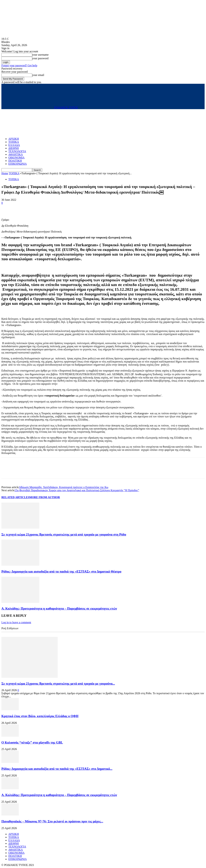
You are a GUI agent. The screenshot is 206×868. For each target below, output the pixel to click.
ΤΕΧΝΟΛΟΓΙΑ (17, 151)
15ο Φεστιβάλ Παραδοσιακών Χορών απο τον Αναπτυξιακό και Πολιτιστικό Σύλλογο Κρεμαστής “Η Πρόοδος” (77, 490)
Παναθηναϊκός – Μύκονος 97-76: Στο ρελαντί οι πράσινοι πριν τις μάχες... (52, 821)
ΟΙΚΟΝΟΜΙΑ (16, 158)
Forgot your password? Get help (19, 65)
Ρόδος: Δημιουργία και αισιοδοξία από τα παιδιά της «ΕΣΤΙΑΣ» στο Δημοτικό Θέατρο (61, 571)
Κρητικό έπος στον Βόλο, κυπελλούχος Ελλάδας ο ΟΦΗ (40, 716)
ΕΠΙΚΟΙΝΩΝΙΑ (18, 164)
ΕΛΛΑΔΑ (14, 145)
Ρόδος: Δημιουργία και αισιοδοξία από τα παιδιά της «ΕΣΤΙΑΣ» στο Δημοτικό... (57, 769)
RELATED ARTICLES (15, 497)
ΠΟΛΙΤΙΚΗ (15, 161)
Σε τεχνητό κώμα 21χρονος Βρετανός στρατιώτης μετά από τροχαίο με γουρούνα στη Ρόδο (64, 534)
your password (40, 58)
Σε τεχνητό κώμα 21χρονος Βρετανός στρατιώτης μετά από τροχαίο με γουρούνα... (58, 684)
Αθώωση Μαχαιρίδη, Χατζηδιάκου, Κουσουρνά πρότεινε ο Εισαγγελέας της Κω (64, 487)
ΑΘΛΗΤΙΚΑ (16, 154)
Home (5, 173)
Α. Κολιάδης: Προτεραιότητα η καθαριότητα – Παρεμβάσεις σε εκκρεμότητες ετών (59, 608)
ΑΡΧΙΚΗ (14, 139)
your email (38, 75)
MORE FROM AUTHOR (45, 497)
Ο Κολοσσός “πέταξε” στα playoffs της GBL (32, 742)
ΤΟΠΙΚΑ (14, 142)
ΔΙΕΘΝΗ (14, 148)
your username (40, 55)
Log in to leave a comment (16, 622)
